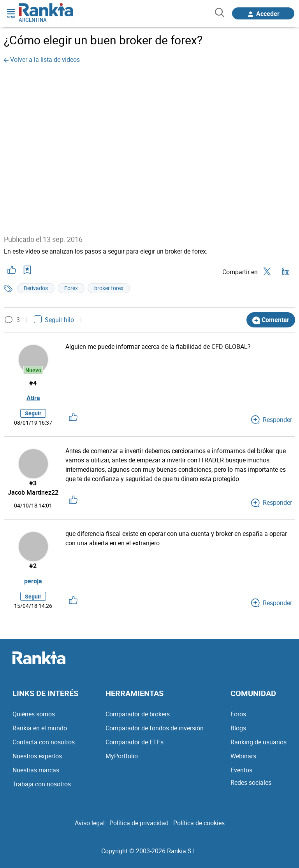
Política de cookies (199, 823)
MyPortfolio (122, 756)
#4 (33, 383)
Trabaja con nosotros (42, 784)
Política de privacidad (139, 823)
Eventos (241, 770)
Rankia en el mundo (40, 728)
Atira (33, 398)
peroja (33, 581)
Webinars (243, 756)
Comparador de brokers (138, 714)
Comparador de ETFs (135, 742)
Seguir (33, 414)
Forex (71, 288)
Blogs (238, 728)
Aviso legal (90, 823)
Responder (272, 420)
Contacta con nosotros (44, 742)
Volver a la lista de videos (42, 59)
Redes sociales (251, 782)
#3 (33, 483)
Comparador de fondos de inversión (155, 728)
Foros (238, 714)
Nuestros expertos (37, 756)
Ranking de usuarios (259, 742)
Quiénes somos (34, 714)
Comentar (271, 320)
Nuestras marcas (36, 770)
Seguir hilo (54, 320)
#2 (33, 566)
